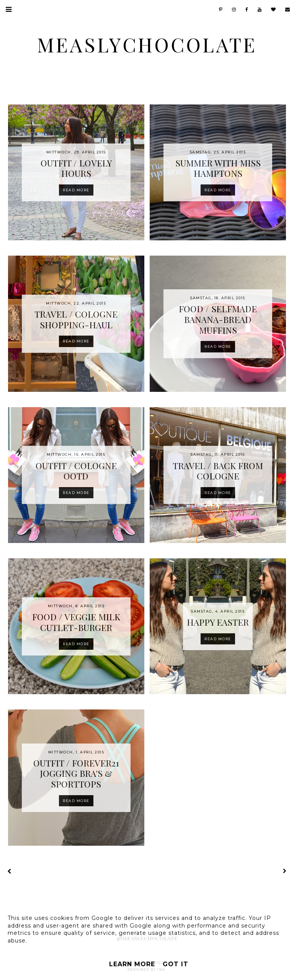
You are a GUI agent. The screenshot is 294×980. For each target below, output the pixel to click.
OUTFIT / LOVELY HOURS (76, 168)
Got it (176, 964)
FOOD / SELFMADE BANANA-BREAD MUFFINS (218, 319)
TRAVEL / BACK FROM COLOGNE (218, 471)
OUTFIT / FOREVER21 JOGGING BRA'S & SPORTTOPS (76, 773)
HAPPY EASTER (218, 622)
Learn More (132, 964)
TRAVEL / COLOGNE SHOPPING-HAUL (76, 319)
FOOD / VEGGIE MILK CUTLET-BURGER (76, 622)
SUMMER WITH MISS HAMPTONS (218, 168)
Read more (76, 190)
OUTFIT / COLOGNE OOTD (76, 471)
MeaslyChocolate (147, 44)
